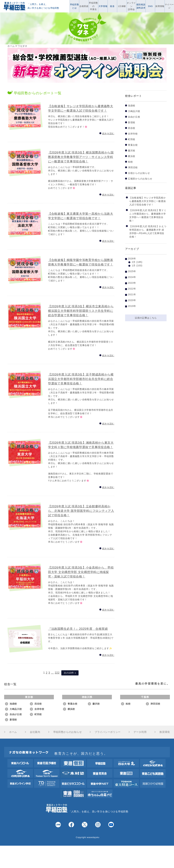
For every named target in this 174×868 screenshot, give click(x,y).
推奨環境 (165, 732)
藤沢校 (132, 151)
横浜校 (132, 156)
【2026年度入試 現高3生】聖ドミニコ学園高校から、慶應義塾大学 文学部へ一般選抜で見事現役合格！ (148, 215)
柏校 (130, 162)
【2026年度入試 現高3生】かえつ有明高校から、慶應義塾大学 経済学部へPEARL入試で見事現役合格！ (148, 232)
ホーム (13, 732)
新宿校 (132, 122)
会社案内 (35, 732)
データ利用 (140, 732)
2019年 (132, 306)
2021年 (132, 294)
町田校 (132, 139)
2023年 (132, 283)
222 (57, 673)
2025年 (132, 271)
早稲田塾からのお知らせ (68, 732)
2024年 (132, 277)
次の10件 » (70, 673)
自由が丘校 (134, 117)
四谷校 (132, 128)
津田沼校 (133, 167)
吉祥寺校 (133, 134)
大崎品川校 (134, 111)
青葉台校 (133, 145)
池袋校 (132, 106)
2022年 (132, 289)
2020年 (132, 300)
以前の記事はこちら (146, 318)
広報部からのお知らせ (140, 179)
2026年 (132, 259)
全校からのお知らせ (139, 173)
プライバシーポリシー (108, 732)
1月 (134, 266)
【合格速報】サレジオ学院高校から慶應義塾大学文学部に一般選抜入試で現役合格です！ (148, 201)
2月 (134, 262)
